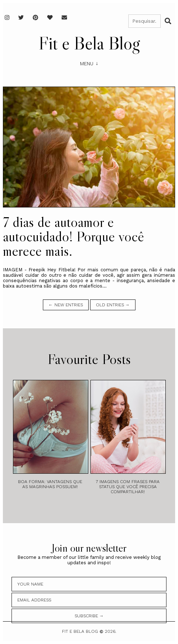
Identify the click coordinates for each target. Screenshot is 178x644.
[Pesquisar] (144, 21)
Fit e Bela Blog (89, 43)
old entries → (113, 305)
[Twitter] (21, 17)
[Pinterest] (35, 17)
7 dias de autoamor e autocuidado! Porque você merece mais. (74, 236)
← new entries (66, 305)
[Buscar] (168, 21)
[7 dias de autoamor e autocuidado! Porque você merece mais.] (89, 147)
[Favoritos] (50, 17)
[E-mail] (64, 17)
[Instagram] (7, 17)
